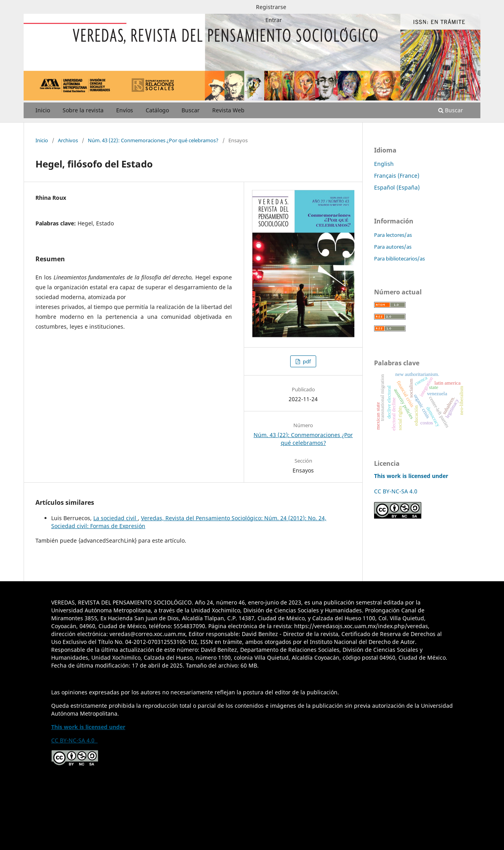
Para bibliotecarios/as (399, 259)
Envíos (125, 110)
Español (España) (397, 187)
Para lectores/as (393, 235)
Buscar (191, 110)
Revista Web (228, 110)
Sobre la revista (83, 110)
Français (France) (397, 176)
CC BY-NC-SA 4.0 (397, 491)
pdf (306, 361)
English (384, 164)
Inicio (43, 110)
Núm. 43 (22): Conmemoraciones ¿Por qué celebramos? (153, 140)
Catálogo (157, 110)
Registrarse (271, 7)
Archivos (68, 140)
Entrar (274, 20)
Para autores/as (393, 247)
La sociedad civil (116, 518)
